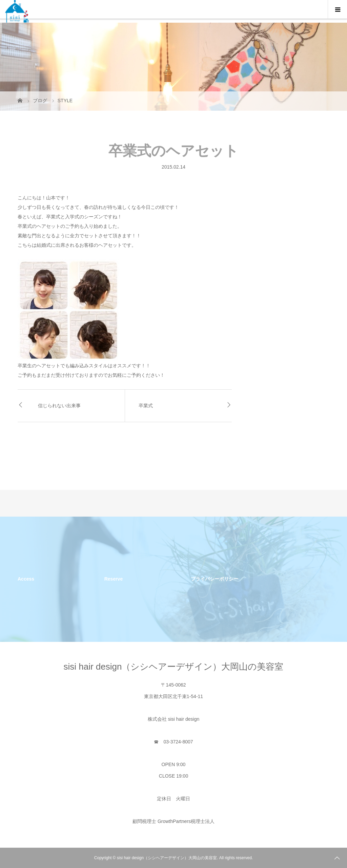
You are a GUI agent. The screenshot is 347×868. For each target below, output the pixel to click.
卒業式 (146, 406)
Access (26, 579)
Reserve (114, 579)
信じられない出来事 (59, 406)
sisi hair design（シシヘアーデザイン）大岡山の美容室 (174, 667)
